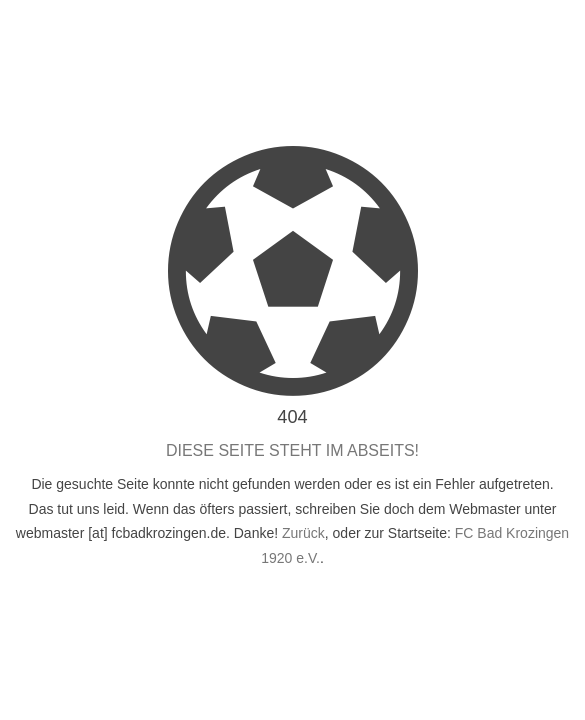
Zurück (303, 533)
